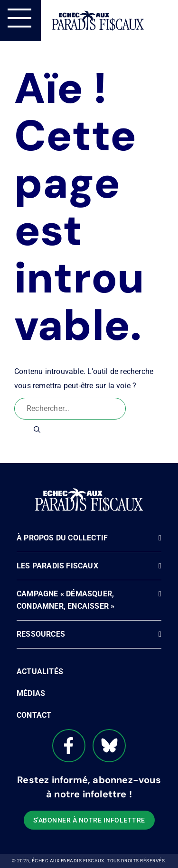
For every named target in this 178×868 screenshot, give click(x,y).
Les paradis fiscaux (57, 566)
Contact (34, 715)
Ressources (41, 634)
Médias (31, 693)
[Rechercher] (37, 429)
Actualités (40, 672)
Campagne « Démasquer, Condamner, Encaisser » (66, 600)
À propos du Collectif (62, 538)
